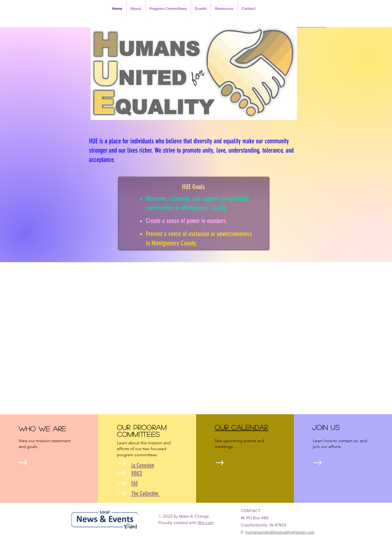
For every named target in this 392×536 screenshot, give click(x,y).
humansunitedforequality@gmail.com (280, 532)
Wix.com (206, 523)
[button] (168, 9)
